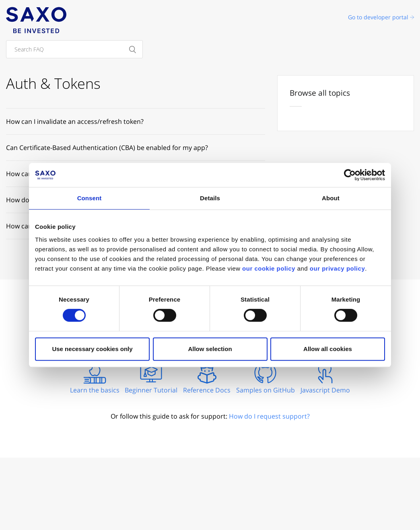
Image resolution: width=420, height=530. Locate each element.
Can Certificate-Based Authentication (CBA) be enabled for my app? (107, 148)
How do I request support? (269, 416)
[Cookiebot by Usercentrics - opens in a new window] (350, 175)
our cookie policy (269, 268)
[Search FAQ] (74, 49)
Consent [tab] (90, 198)
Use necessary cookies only (92, 349)
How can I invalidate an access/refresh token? (75, 121)
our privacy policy (337, 268)
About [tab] (331, 198)
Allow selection (210, 349)
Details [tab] (210, 198)
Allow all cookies (328, 349)
